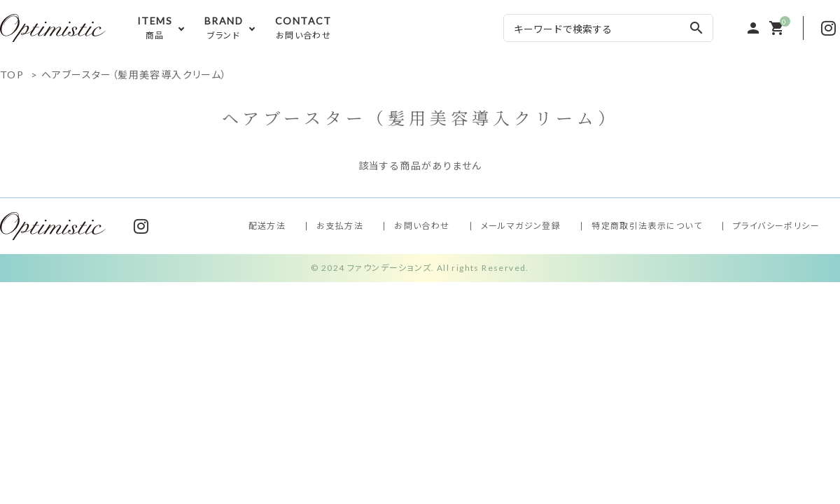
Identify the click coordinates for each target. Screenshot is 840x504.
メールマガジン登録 (521, 226)
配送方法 (267, 226)
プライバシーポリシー (776, 226)
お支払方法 (340, 226)
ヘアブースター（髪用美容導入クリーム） (134, 75)
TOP (12, 75)
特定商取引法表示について (647, 226)
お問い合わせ (422, 226)
